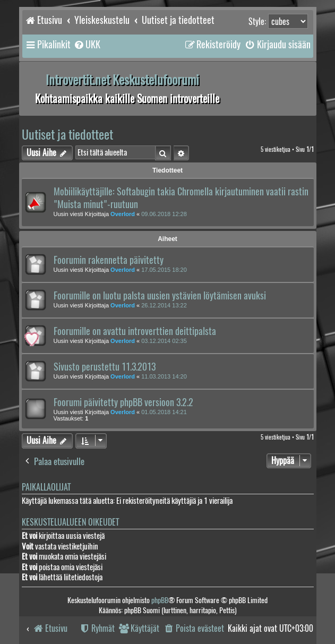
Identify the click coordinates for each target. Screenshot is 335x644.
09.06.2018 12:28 (164, 214)
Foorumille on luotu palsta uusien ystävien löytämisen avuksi (160, 296)
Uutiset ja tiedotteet (67, 134)
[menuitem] (87, 45)
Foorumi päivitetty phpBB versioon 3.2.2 (123, 402)
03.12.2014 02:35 (164, 341)
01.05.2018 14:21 (164, 412)
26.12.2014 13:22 (164, 305)
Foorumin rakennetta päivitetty (109, 260)
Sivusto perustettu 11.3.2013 (105, 367)
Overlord (123, 214)
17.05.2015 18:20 (164, 270)
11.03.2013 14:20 (164, 376)
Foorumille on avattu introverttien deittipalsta (135, 331)
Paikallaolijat (46, 487)
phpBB (160, 600)
